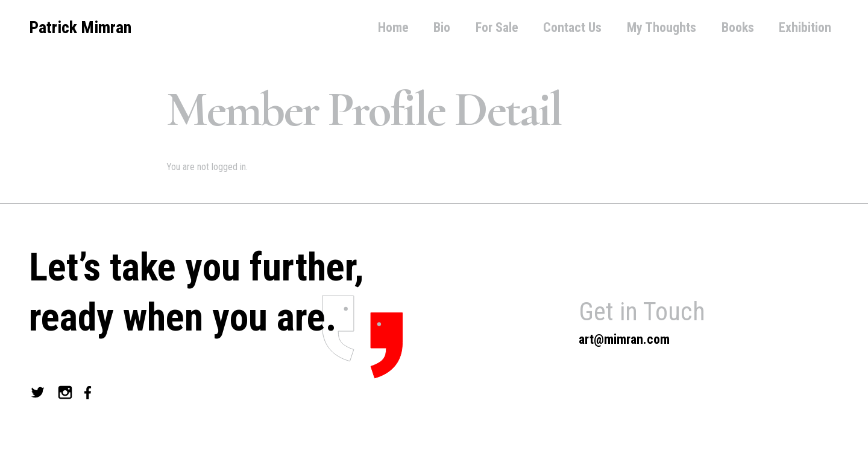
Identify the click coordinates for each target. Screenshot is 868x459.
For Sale (497, 27)
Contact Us (572, 27)
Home (393, 27)
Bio (442, 27)
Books (738, 27)
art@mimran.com (624, 339)
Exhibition (805, 27)
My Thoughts (662, 27)
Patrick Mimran (80, 27)
